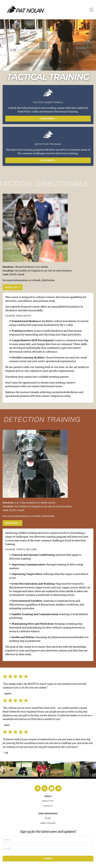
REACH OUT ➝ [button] (13, 287)
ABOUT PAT (48, 801)
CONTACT (48, 806)
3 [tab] (50, 773)
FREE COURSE (48, 823)
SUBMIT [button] (48, 859)
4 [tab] (54, 773)
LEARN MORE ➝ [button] (48, 119)
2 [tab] (46, 773)
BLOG (48, 818)
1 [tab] (42, 773)
